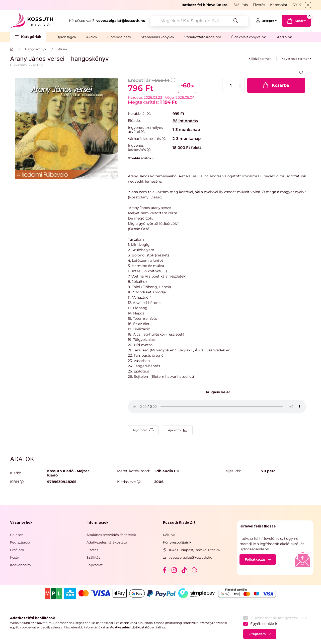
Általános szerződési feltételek (111, 535)
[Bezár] (308, 5)
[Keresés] (236, 21)
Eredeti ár (152, 80)
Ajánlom (174, 430)
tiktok (185, 570)
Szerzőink (284, 37)
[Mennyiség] (231, 85)
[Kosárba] (276, 85)
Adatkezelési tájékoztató (107, 542)
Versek (63, 49)
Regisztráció (20, 542)
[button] (28, 37)
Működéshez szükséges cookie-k (278, 618)
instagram (175, 570)
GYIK (297, 5)
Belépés (17, 535)
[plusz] (240, 84)
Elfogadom (257, 634)
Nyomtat (140, 430)
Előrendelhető (119, 37)
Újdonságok (66, 37)
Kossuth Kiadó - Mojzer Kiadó (68, 473)
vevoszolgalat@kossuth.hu (191, 557)
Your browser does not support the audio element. (217, 407)
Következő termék (295, 59)
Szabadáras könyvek (158, 37)
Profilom (17, 550)
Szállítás (241, 5)
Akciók (92, 37)
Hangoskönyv (36, 49)
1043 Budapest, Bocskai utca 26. (195, 550)
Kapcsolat (279, 5)
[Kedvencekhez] (301, 72)
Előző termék (261, 59)
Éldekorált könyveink (249, 37)
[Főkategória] (12, 49)
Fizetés (259, 5)
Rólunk (169, 535)
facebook (165, 570)
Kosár (15, 557)
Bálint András (185, 121)
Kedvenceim (20, 565)
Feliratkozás (255, 559)
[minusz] (240, 87)
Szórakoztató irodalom (203, 37)
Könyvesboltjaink (177, 542)
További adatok (140, 158)
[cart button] (296, 21)
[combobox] (199, 21)
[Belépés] (266, 21)
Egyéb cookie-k (264, 624)
